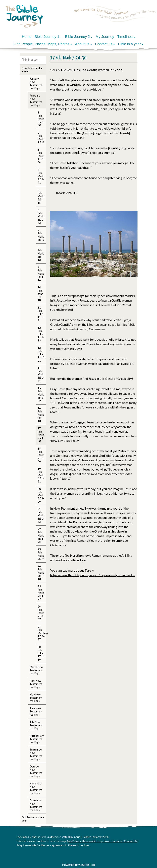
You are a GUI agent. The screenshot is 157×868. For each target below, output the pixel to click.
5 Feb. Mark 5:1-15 (41, 196)
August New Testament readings (37, 739)
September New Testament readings (36, 754)
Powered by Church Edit (79, 865)
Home (27, 37)
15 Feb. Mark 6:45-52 (41, 395)
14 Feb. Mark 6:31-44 (41, 374)
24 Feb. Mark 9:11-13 (41, 573)
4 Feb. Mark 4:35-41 (41, 176)
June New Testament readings (36, 711)
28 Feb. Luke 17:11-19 (42, 653)
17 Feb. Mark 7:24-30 (41, 435)
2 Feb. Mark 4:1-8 (41, 137)
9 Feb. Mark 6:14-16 (41, 274)
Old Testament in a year (33, 819)
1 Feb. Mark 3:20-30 (41, 119)
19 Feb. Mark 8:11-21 (41, 475)
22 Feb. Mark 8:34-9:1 (41, 536)
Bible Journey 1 (47, 37)
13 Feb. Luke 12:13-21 (42, 354)
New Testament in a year (32, 70)
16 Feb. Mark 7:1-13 (41, 415)
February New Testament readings (36, 100)
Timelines (125, 37)
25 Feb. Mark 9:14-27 (41, 593)
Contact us (104, 44)
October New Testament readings (36, 771)
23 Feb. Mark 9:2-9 (41, 554)
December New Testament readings (36, 805)
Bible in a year (129, 44)
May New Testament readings (36, 698)
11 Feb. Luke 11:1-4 (41, 314)
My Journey (105, 37)
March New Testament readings (36, 670)
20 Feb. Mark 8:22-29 (41, 495)
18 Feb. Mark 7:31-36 (41, 455)
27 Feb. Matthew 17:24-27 (42, 633)
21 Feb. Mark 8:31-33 (41, 515)
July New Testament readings (36, 725)
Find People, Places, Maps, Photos (41, 44)
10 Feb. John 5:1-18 (40, 294)
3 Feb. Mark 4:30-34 (41, 156)
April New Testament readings (36, 684)
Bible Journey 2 (77, 37)
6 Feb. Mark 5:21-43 (41, 216)
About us (82, 44)
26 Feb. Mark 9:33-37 (41, 613)
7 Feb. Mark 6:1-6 (41, 235)
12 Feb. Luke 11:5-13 (41, 334)
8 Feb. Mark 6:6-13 (41, 253)
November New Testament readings (36, 788)
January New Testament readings (36, 83)
